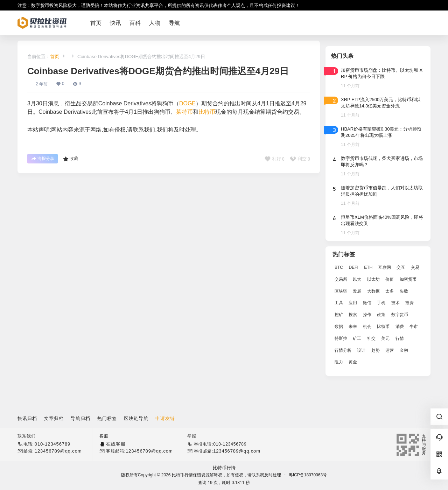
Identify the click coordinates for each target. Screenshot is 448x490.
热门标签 (107, 418)
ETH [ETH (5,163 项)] (368, 267)
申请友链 (165, 418)
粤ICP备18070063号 (308, 475)
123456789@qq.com (58, 451)
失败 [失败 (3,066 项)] (404, 291)
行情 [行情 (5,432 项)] (400, 338)
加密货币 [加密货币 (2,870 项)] (408, 279)
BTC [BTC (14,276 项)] (339, 267)
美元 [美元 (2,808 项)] (385, 338)
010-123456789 (52, 444)
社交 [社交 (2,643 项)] (371, 338)
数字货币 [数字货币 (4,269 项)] (400, 315)
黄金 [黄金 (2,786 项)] (353, 362)
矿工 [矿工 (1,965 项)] (357, 338)
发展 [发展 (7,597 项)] (357, 291)
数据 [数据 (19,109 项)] (339, 327)
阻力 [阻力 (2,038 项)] (339, 362)
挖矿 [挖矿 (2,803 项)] (339, 315)
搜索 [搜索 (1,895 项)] (353, 315)
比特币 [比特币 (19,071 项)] (383, 327)
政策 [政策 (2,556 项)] (381, 315)
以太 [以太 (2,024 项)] (357, 279)
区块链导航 (136, 418)
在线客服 (116, 444)
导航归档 (80, 418)
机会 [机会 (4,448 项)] (367, 327)
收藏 (71, 159)
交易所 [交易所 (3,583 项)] (341, 279)
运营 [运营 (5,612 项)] (390, 350)
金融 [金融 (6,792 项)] (404, 350)
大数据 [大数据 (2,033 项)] (373, 291)
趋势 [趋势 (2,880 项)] (376, 350)
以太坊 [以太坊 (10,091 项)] (373, 279)
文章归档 (54, 418)
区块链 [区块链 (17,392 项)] (341, 291)
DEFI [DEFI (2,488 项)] (353, 267)
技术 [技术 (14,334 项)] (395, 303)
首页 (55, 57)
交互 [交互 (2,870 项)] (401, 267)
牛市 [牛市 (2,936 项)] (414, 327)
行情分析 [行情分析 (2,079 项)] (343, 350)
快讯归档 (27, 418)
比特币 (207, 112)
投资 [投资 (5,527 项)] (409, 303)
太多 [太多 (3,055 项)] (390, 291)
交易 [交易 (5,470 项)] (415, 267)
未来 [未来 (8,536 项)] (353, 327)
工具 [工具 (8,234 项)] (339, 303)
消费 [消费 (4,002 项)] (400, 327)
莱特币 (184, 112)
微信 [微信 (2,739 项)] (367, 303)
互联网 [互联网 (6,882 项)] (385, 267)
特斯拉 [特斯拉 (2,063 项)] (341, 338)
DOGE (187, 103)
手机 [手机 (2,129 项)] (381, 303)
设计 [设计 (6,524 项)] (361, 350)
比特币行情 (224, 468)
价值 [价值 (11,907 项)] (390, 279)
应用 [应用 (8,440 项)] (353, 303)
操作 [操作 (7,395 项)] (367, 315)
